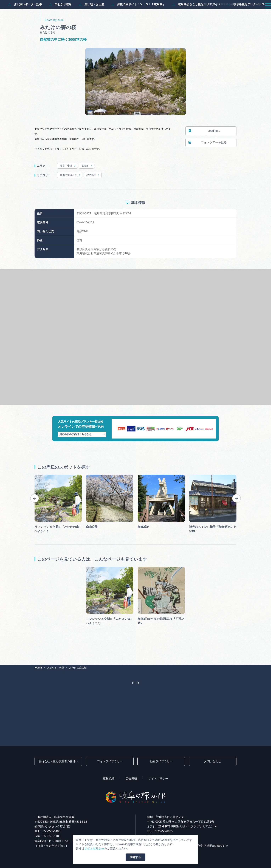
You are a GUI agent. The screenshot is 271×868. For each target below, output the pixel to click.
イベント (201, 13)
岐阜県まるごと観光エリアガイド (196, 22)
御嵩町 (87, 183)
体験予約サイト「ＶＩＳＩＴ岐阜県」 (138, 22)
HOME (38, 668)
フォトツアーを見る (208, 160)
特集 (130, 13)
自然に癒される (70, 192)
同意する (135, 857)
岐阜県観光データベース (246, 22)
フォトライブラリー (110, 761)
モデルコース (150, 13)
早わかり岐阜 (60, 22)
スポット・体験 (177, 13)
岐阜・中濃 (68, 183)
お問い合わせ (213, 761)
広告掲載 (131, 779)
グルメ (219, 13)
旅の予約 (238, 13)
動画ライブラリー (161, 761)
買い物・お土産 (92, 22)
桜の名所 (93, 192)
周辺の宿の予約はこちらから (82, 451)
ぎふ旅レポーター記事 (25, 22)
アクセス (258, 13)
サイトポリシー (158, 779)
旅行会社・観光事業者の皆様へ (221, 4)
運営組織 (109, 779)
